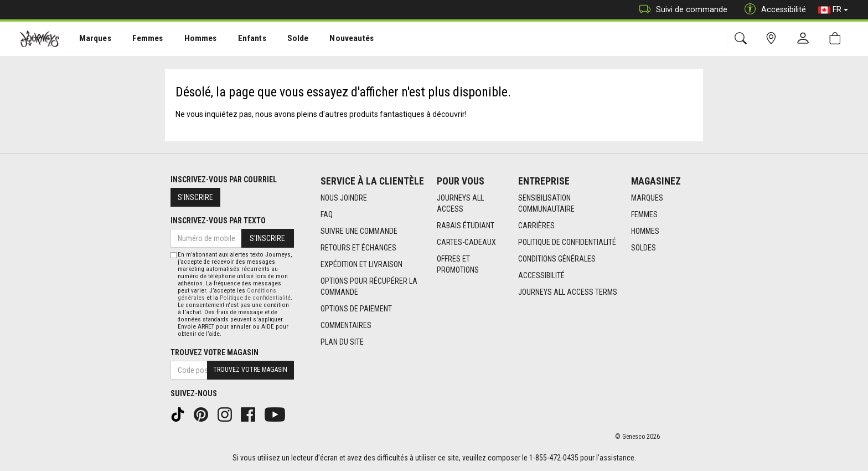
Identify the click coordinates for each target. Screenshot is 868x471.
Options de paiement (356, 309)
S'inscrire (195, 197)
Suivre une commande (359, 231)
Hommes (191, 39)
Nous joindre (344, 198)
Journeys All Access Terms (568, 292)
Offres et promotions (458, 264)
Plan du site (342, 342)
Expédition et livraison (361, 264)
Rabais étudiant (466, 226)
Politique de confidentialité (567, 242)
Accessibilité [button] (773, 10)
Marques (89, 39)
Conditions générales (557, 259)
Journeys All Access (460, 203)
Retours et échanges (358, 248)
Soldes (644, 248)
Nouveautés (335, 39)
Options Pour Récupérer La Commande (369, 286)
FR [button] (833, 10)
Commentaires (346, 325)
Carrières (536, 226)
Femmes (140, 39)
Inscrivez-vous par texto (218, 221)
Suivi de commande (681, 10)
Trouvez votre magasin (215, 352)
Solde (284, 39)
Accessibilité (541, 275)
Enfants (240, 39)
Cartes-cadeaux (466, 242)
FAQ (327, 214)
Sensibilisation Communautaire (546, 203)
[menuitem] (89, 39)
